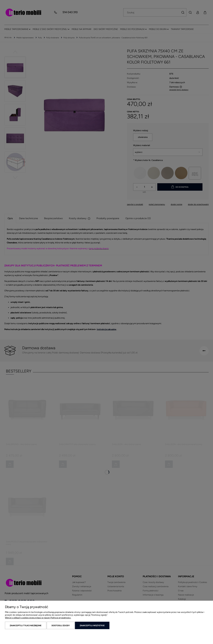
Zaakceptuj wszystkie (92, 625)
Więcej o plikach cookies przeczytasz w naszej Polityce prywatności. (38, 618)
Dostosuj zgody (61, 625)
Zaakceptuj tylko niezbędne (26, 625)
